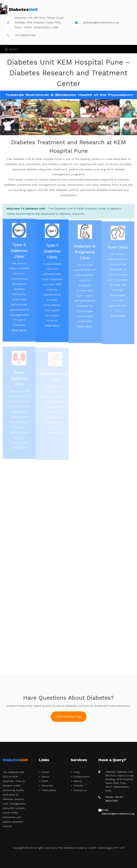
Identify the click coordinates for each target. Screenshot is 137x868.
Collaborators (80, 777)
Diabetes (20, 10)
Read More (19, 332)
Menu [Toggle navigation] (12, 49)
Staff (43, 781)
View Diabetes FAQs (69, 717)
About (44, 777)
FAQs (75, 772)
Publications (48, 790)
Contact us (79, 790)
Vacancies (46, 786)
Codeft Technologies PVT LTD (106, 848)
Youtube (77, 786)
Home (44, 772)
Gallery (76, 781)
